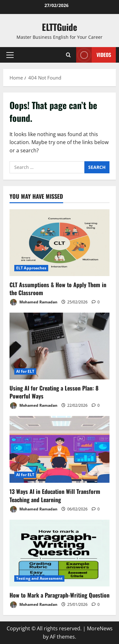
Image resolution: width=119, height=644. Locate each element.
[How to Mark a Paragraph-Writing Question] (60, 553)
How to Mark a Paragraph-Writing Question (60, 595)
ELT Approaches (31, 268)
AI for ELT (25, 371)
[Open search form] (68, 55)
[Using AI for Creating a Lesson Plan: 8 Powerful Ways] (60, 346)
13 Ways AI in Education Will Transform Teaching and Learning (55, 495)
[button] (10, 55)
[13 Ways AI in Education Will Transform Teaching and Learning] (60, 449)
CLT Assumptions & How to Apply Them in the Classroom (58, 289)
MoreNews (100, 628)
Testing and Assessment (39, 578)
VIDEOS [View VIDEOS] (94, 55)
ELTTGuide (60, 27)
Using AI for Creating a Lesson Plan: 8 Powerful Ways (54, 392)
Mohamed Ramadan (33, 302)
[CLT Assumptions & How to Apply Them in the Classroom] (60, 243)
